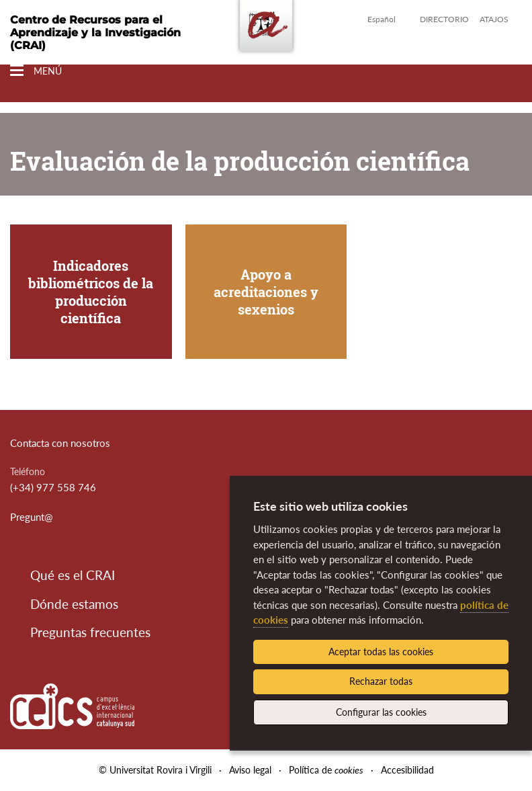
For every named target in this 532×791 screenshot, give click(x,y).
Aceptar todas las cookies (381, 652)
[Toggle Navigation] (36, 71)
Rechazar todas (381, 681)
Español (382, 19)
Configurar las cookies (381, 712)
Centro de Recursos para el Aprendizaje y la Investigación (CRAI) (95, 33)
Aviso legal (250, 770)
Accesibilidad (407, 770)
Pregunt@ (32, 517)
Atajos (494, 19)
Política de (326, 770)
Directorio (444, 19)
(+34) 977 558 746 (53, 487)
